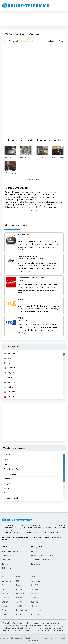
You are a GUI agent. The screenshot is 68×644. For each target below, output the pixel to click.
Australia (10, 392)
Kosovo (20, 302)
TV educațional (11, 498)
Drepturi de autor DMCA (42, 556)
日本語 (19, 602)
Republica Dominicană (26, 259)
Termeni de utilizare (40, 560)
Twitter (5, 564)
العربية (4, 577)
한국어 (19, 606)
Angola (9, 373)
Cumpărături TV (11, 464)
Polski (33, 577)
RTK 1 (20, 318)
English (5, 602)
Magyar (20, 589)
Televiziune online (10, 552)
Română (35, 585)
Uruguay (21, 280)
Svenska (34, 598)
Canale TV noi (8, 556)
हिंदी (18, 581)
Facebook (6, 560)
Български (7, 581)
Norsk (19, 614)
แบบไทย (34, 602)
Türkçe (34, 606)
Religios (7, 484)
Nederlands (22, 610)
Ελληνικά (6, 598)
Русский (34, 589)
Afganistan (10, 353)
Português (35, 581)
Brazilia (21, 237)
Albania (9, 358)
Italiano (20, 598)
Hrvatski (20, 585)
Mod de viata (10, 474)
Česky (5, 585)
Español (5, 606)
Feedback (36, 564)
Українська (36, 610)
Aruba (8, 387)
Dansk (5, 589)
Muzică (7, 479)
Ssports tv (8, 488)
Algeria (9, 363)
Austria (9, 397)
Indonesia (21, 594)
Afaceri (7, 455)
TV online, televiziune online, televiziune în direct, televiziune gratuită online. (31, 539)
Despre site (37, 552)
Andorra (9, 368)
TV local (29, 237)
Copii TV (8, 460)
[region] (34, 375)
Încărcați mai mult (34, 179)
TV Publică (29, 302)
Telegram (6, 568)
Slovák (34, 594)
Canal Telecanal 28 (27, 256)
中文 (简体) (35, 614)
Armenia (9, 382)
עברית (19, 577)
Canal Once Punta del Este (31, 278)
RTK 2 (20, 299)
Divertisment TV (11, 469)
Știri (5, 493)
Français (6, 614)
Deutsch (6, 594)
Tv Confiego (24, 235)
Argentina (10, 377)
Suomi (5, 610)
